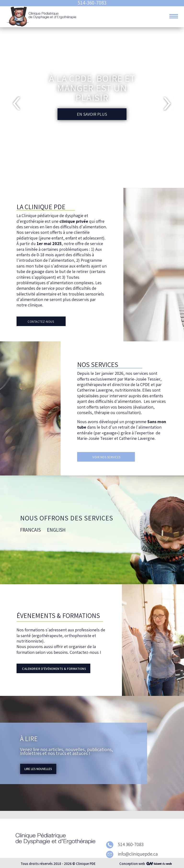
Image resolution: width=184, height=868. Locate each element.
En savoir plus (92, 114)
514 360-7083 (125, 844)
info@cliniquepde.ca (132, 854)
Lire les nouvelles (38, 769)
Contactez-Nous (41, 322)
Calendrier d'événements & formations (54, 669)
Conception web (132, 864)
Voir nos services (106, 457)
